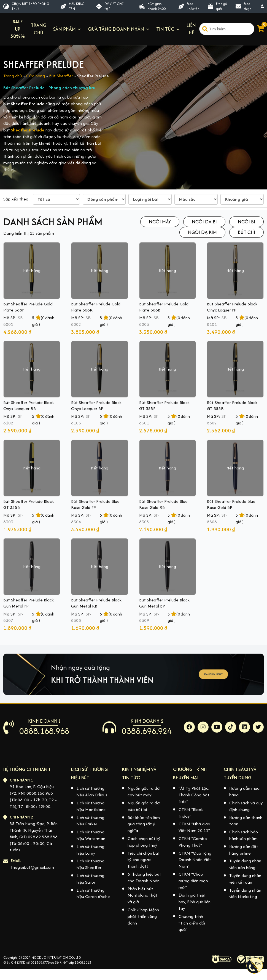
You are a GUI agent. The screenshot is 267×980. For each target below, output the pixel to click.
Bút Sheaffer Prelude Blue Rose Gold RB (163, 504)
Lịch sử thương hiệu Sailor (91, 879)
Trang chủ (13, 76)
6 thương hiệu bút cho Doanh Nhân (144, 877)
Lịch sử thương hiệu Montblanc (91, 806)
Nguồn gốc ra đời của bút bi (144, 806)
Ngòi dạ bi (204, 222)
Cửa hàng (36, 76)
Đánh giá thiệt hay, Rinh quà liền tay (195, 902)
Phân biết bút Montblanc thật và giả (143, 895)
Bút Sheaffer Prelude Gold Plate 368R (96, 307)
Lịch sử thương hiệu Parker (91, 821)
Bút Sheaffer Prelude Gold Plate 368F (28, 307)
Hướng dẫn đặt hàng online (244, 850)
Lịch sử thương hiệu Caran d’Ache (93, 893)
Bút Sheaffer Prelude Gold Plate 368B (164, 307)
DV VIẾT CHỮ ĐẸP (110, 6)
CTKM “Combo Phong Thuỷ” (193, 842)
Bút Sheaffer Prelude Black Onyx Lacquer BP (96, 406)
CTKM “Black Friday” (191, 813)
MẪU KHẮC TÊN (72, 6)
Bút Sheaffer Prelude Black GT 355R (232, 406)
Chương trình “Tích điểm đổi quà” (192, 923)
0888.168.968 (44, 731)
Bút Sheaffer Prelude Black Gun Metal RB (96, 603)
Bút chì (246, 232)
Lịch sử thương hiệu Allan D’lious (92, 792)
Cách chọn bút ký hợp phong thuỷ (144, 842)
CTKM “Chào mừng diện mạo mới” (193, 881)
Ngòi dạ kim (202, 232)
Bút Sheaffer (61, 76)
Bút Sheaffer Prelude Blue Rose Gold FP (95, 504)
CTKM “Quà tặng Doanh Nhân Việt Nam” (195, 860)
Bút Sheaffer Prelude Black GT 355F (164, 406)
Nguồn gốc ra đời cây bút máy (144, 792)
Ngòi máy (160, 222)
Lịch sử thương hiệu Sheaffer (91, 864)
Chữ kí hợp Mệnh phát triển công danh (143, 916)
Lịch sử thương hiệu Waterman (91, 835)
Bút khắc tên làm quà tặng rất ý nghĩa (144, 824)
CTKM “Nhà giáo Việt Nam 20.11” (194, 827)
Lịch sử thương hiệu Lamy (91, 850)
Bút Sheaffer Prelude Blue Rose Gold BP (231, 504)
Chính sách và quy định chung (246, 806)
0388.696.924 (147, 731)
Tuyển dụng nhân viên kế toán (245, 879)
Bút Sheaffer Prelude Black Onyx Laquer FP (232, 307)
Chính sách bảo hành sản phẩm (244, 835)
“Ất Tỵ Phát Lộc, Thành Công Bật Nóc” (194, 795)
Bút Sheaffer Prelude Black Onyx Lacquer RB (29, 406)
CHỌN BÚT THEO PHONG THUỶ (26, 6)
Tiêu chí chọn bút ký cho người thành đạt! (144, 860)
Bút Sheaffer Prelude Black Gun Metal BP (164, 603)
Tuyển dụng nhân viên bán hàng (245, 864)
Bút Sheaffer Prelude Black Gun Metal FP (29, 603)
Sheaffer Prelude (28, 130)
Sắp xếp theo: (17, 199)
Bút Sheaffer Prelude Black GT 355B (29, 504)
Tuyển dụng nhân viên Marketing (245, 893)
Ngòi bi (246, 222)
